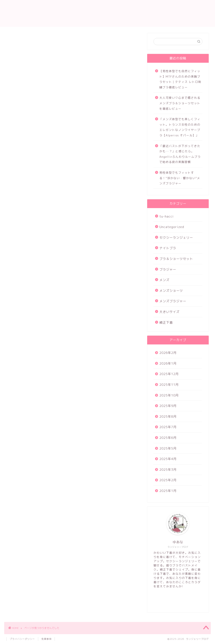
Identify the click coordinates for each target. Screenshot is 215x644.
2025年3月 (168, 470)
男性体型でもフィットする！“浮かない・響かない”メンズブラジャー (180, 178)
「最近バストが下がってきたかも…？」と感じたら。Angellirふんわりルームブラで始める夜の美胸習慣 (180, 154)
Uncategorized (30, 223)
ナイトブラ (26, 235)
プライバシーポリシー (22, 639)
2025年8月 (168, 417)
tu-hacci (24, 217)
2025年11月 (169, 385)
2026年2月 (168, 353)
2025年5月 (168, 448)
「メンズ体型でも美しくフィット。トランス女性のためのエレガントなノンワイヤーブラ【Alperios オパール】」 (180, 127)
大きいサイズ (28, 271)
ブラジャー (26, 247)
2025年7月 (168, 427)
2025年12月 (169, 374)
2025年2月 (168, 480)
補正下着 (24, 277)
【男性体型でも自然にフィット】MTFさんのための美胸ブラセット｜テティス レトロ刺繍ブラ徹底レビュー (180, 79)
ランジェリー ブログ (107, 13)
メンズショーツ (29, 259)
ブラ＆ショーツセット (35, 241)
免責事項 (46, 639)
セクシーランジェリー (35, 229)
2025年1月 (168, 491)
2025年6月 (168, 438)
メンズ (22, 253)
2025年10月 (169, 395)
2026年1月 (168, 363)
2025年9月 (168, 406)
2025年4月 (168, 459)
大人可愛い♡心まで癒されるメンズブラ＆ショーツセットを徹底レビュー (180, 103)
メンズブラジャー (31, 265)
